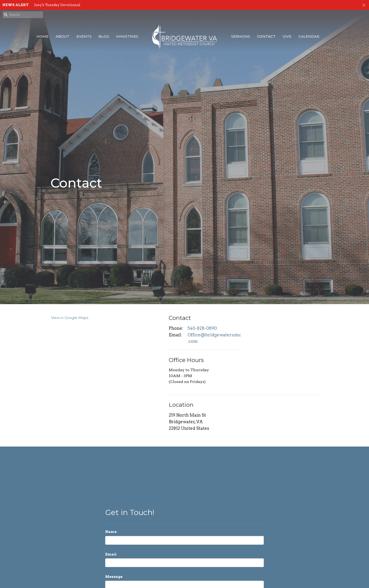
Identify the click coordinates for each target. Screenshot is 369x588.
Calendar (309, 36)
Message (114, 577)
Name (111, 532)
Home (42, 36)
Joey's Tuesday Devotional (57, 5)
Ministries (127, 36)
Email (111, 554)
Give (287, 36)
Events (84, 36)
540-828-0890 (202, 328)
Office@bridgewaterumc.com (214, 338)
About (62, 36)
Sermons (241, 36)
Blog (104, 36)
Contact (266, 36)
